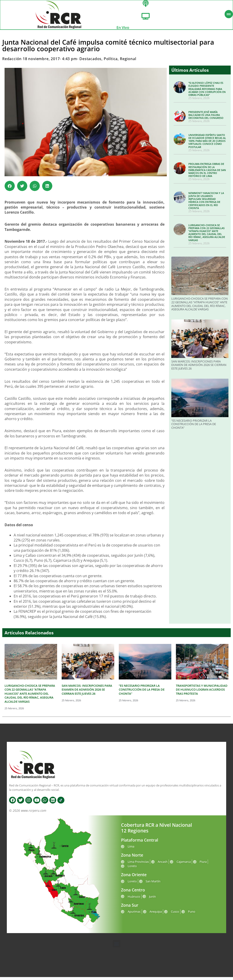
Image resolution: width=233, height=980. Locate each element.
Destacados (90, 62)
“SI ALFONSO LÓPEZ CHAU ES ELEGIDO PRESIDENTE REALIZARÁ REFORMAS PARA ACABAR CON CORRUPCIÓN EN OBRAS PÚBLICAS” (207, 92)
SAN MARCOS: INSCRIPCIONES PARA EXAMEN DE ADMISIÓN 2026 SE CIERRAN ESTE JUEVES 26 (199, 368)
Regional (128, 62)
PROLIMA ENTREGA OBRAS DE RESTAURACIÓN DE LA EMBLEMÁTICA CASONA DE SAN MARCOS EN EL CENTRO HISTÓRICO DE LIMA (207, 173)
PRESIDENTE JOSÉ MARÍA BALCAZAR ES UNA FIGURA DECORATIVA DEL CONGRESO (206, 118)
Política (111, 62)
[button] (10, 189)
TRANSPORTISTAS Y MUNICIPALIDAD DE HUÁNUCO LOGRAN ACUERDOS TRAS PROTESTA (202, 693)
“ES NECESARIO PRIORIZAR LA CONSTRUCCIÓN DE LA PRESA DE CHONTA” (194, 427)
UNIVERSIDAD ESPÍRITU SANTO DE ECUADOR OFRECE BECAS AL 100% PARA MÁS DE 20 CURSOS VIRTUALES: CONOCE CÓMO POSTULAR (207, 144)
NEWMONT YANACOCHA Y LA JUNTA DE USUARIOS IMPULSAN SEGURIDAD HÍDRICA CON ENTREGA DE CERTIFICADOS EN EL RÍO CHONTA (206, 203)
